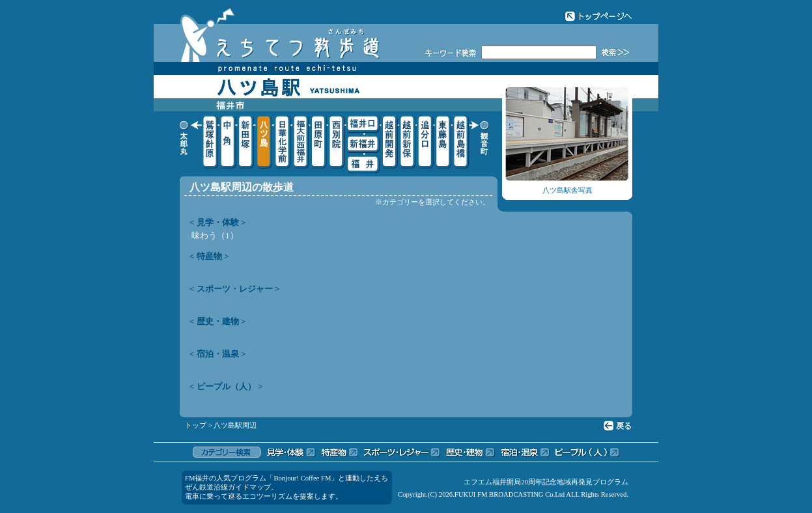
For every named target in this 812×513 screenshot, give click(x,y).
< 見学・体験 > (218, 222)
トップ (196, 425)
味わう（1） (215, 235)
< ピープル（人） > (226, 386)
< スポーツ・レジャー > (235, 289)
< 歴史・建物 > (218, 321)
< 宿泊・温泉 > (218, 354)
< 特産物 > (209, 256)
